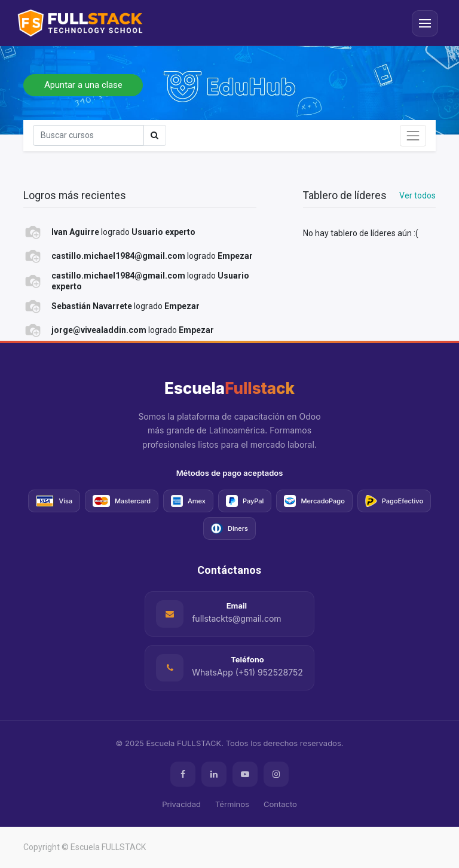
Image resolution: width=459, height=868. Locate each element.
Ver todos (417, 195)
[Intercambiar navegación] (413, 136)
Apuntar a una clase (83, 85)
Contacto (280, 804)
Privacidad (181, 804)
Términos (232, 804)
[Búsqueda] (88, 135)
